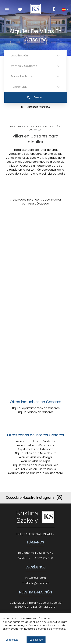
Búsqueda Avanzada (35, 107)
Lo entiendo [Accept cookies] (36, 640)
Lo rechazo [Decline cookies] (12, 640)
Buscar (34, 97)
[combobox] (11, 56)
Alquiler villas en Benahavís (35, 445)
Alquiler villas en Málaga (35, 457)
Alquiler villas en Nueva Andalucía (36, 465)
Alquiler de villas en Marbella (35, 441)
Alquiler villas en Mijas (36, 461)
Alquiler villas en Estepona (36, 449)
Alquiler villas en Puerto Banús (36, 469)
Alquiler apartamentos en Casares (36, 408)
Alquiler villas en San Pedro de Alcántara (35, 473)
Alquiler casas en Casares (36, 412)
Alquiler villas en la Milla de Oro (35, 453)
